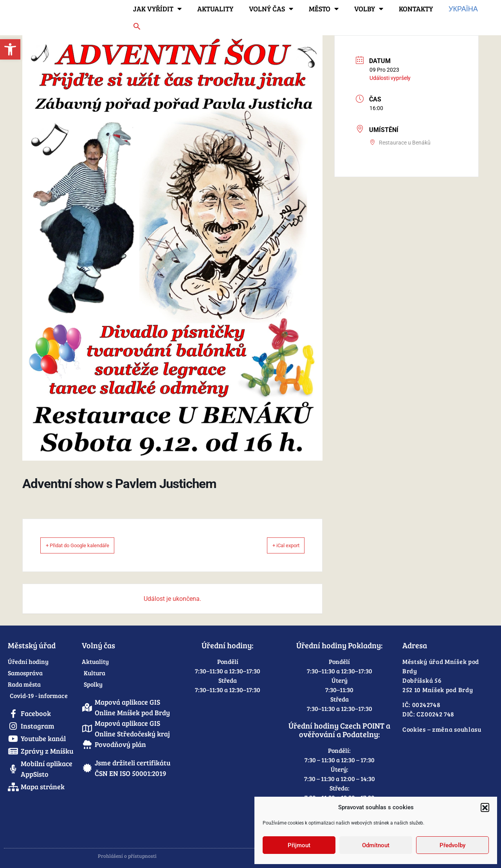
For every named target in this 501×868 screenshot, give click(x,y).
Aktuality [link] (215, 9)
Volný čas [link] (271, 9)
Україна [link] (463, 9)
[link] (10, 49)
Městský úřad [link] (32, 645)
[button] (485, 807)
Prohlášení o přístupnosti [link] (127, 856)
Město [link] (324, 9)
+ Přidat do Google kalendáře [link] (90, 545)
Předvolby (452, 845)
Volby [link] (369, 9)
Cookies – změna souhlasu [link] (442, 729)
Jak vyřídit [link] (157, 9)
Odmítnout (376, 845)
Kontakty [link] (416, 9)
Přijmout (299, 845)
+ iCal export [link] (277, 545)
